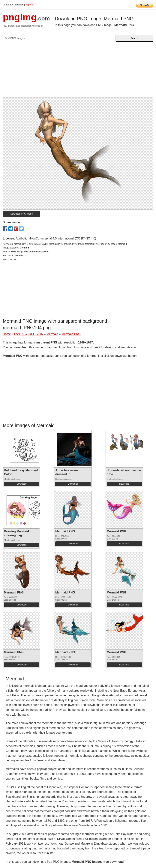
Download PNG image (22, 214)
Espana (30, 5)
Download (21, 484)
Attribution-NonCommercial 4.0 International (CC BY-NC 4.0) (56, 238)
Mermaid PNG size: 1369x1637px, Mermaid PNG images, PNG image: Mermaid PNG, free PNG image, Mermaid (70, 244)
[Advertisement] (78, 71)
